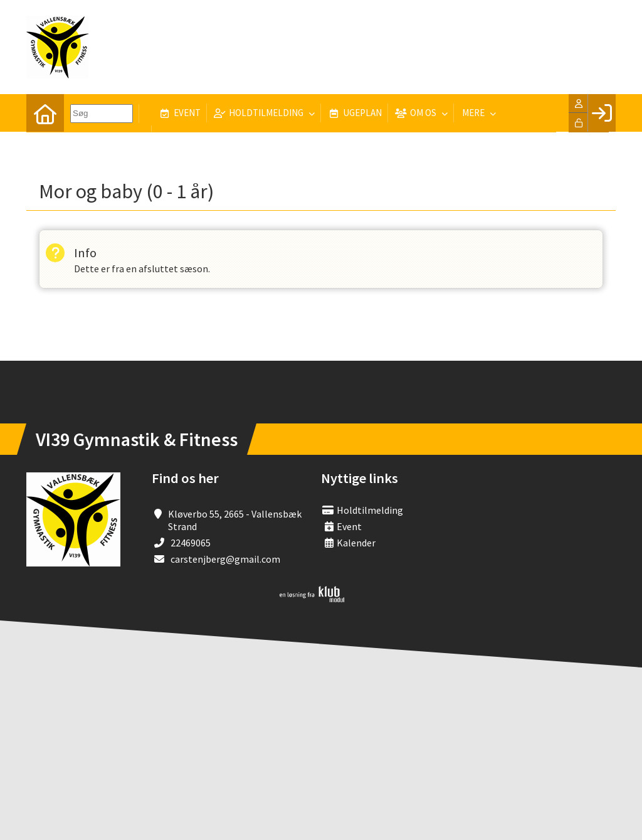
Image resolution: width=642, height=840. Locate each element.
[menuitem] (45, 113)
